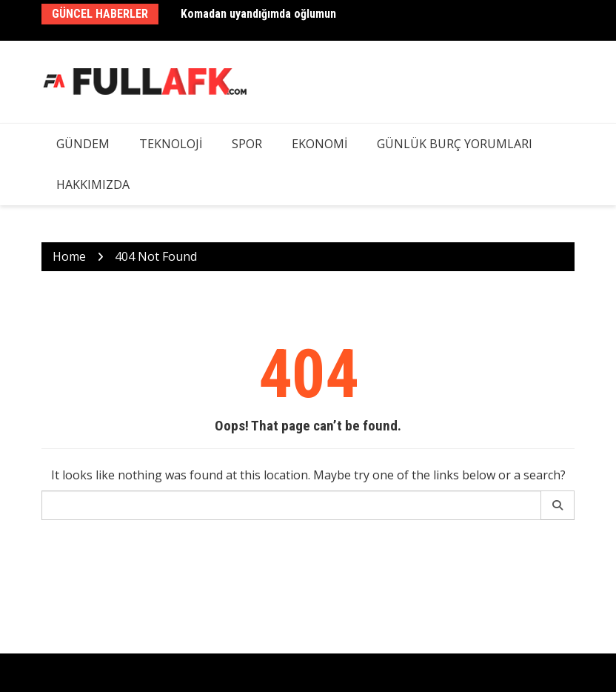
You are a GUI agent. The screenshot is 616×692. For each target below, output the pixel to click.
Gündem (83, 144)
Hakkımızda (93, 184)
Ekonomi (319, 144)
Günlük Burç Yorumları (455, 144)
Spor (247, 144)
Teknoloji (171, 144)
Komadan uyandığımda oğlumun (258, 14)
